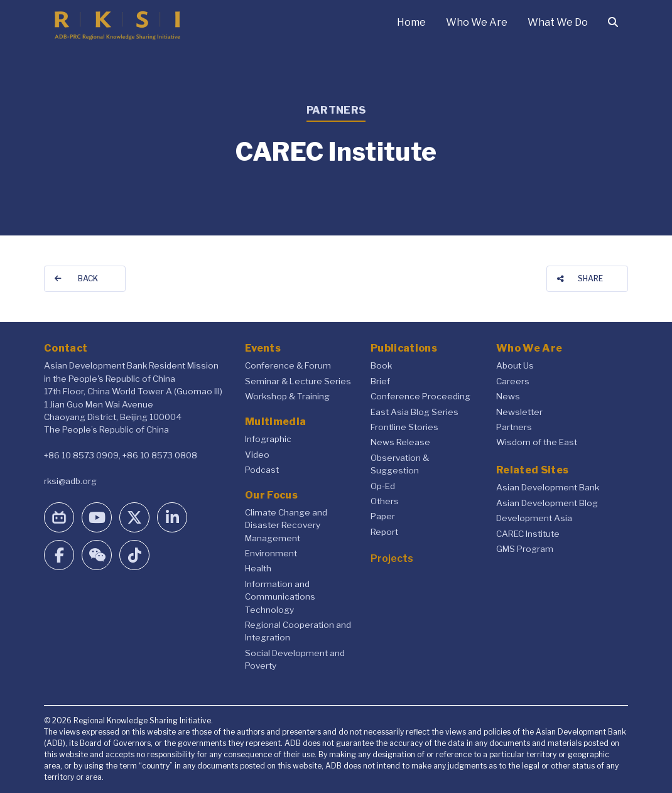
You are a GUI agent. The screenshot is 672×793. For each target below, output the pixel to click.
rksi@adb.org (70, 481)
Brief (380, 381)
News (508, 396)
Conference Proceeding (420, 396)
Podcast (262, 470)
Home (411, 22)
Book (381, 365)
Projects (392, 558)
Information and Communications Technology (280, 597)
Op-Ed (383, 486)
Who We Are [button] (477, 22)
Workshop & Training (287, 396)
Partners (514, 427)
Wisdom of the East (537, 442)
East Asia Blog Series (415, 412)
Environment (271, 553)
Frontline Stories (404, 427)
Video (257, 455)
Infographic (268, 439)
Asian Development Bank (548, 487)
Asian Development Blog (547, 503)
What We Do (558, 22)
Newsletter (519, 412)
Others (385, 501)
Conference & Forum (288, 365)
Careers (513, 381)
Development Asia (534, 518)
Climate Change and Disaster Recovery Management (286, 525)
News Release (400, 442)
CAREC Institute (528, 534)
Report (384, 532)
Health (258, 568)
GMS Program (525, 549)
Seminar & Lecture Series (298, 381)
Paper (383, 516)
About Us (515, 365)
